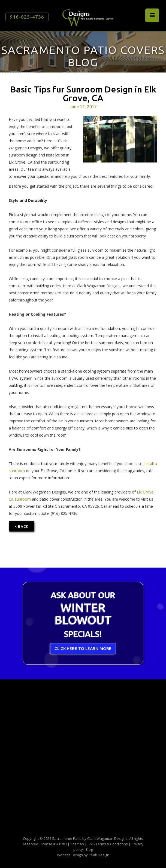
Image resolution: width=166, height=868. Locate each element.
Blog (89, 849)
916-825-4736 (27, 17)
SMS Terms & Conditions (108, 844)
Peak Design (99, 855)
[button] (152, 15)
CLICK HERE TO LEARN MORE (83, 648)
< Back (22, 526)
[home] (86, 16)
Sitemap (77, 844)
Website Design (70, 855)
